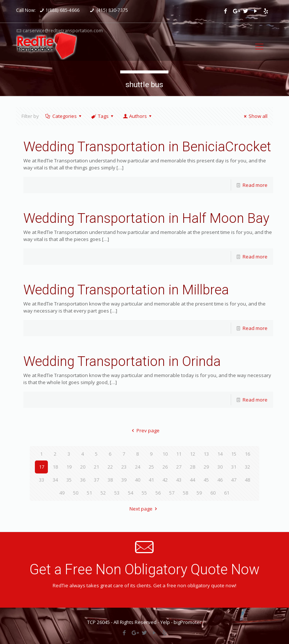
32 (247, 467)
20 (83, 467)
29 (206, 467)
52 (103, 493)
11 (179, 454)
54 (131, 493)
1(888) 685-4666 (63, 10)
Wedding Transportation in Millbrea (126, 290)
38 (110, 480)
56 (158, 493)
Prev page (144, 430)
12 (193, 454)
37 (96, 480)
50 (76, 493)
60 (213, 493)
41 (151, 480)
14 (220, 454)
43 (179, 480)
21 (96, 467)
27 (179, 467)
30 (220, 467)
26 (165, 467)
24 (138, 467)
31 (234, 467)
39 (124, 480)
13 (206, 454)
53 (117, 493)
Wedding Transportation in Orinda (122, 361)
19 (69, 467)
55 (144, 493)
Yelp (165, 622)
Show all (255, 116)
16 (247, 454)
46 (220, 480)
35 (69, 480)
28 (193, 467)
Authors (138, 116)
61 (227, 493)
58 (185, 493)
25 (151, 467)
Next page (144, 509)
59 (199, 493)
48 (247, 480)
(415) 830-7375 (112, 10)
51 (89, 493)
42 (165, 480)
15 (234, 454)
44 (193, 480)
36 (83, 480)
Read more (255, 185)
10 (165, 454)
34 (55, 480)
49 (62, 493)
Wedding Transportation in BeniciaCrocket (147, 147)
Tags (103, 116)
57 (172, 493)
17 (42, 467)
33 (42, 480)
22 (110, 467)
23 (124, 467)
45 (206, 480)
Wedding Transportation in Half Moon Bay (146, 218)
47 (234, 480)
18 (55, 467)
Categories (64, 116)
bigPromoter (188, 622)
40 (138, 480)
